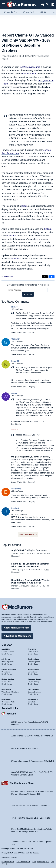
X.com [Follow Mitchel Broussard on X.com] (9, 674)
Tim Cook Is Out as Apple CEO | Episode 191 (31, 818)
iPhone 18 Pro (10, 12)
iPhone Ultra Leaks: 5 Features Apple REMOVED (33, 761)
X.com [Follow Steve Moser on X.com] (9, 704)
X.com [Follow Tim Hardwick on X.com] (36, 674)
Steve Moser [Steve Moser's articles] (6, 699)
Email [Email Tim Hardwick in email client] (30, 674)
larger (24, 206)
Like (25, 332)
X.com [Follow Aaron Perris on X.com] (36, 704)
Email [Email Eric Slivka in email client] (30, 654)
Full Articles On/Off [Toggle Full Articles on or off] (23, 862)
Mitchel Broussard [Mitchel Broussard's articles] (9, 669)
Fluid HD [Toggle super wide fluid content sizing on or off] (41, 862)
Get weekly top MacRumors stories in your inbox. (28, 285)
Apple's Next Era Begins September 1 (30, 550)
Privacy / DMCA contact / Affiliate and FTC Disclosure (21, 853)
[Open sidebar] (53, 5)
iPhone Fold (28, 12)
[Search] (48, 5)
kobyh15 (15, 361)
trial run (48, 229)
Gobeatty (16, 339)
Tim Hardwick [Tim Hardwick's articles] (33, 669)
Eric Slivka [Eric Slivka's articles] (32, 649)
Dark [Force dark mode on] (4, 864)
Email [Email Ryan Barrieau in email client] (30, 694)
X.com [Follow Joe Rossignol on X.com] (36, 664)
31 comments (7, 277)
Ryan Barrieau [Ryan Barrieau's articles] (34, 689)
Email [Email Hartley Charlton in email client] (4, 684)
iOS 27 (43, 12)
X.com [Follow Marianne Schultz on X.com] (36, 684)
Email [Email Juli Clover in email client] (4, 664)
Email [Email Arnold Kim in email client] (4, 654)
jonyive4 (15, 508)
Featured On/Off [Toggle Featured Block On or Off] (8, 862)
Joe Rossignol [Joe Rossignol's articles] (34, 659)
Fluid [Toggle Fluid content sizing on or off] (34, 862)
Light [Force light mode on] (52, 862)
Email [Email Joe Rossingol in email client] (30, 664)
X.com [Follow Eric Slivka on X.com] (36, 654)
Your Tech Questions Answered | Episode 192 (31, 805)
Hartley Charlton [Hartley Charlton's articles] (8, 679)
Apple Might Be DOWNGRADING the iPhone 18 (32, 736)
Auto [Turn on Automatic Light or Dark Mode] (48, 862)
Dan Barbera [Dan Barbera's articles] (6, 689)
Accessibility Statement (10, 857)
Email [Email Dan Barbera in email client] (4, 694)
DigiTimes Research (30, 67)
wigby (14, 393)
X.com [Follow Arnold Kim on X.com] (9, 654)
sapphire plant (29, 74)
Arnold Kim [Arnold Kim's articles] (6, 649)
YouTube (11, 714)
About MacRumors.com (16, 628)
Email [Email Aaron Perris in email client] (30, 704)
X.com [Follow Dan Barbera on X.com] (9, 694)
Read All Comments (28, 534)
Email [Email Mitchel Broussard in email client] (4, 674)
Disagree (31, 332)
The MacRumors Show (22, 783)
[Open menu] (3, 5)
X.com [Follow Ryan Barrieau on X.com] (36, 694)
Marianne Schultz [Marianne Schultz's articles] (35, 679)
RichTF (15, 307)
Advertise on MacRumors (17, 636)
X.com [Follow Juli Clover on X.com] (9, 664)
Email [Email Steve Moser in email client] (4, 704)
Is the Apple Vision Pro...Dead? (25, 748)
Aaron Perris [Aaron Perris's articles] (33, 699)
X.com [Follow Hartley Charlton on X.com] (9, 684)
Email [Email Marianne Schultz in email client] (30, 684)
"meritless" (15, 259)
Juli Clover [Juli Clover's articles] (6, 659)
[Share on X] (45, 277)
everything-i (17, 489)
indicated (12, 236)
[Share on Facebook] (52, 277)
